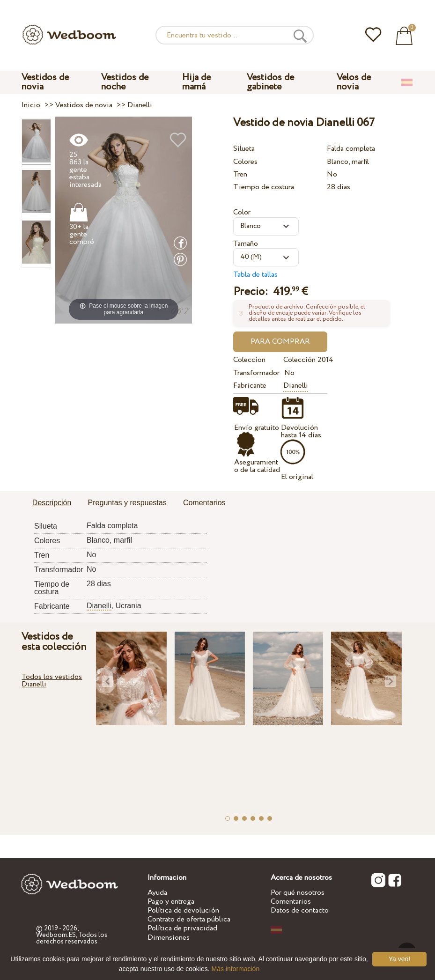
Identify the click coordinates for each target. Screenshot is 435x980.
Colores (245, 162)
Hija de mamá (196, 82)
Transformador (256, 373)
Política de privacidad (182, 928)
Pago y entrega (171, 902)
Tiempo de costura (264, 187)
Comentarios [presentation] (204, 503)
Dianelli (296, 386)
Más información (235, 969)
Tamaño (246, 244)
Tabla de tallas (255, 275)
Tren (240, 174)
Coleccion (249, 360)
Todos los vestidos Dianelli (52, 681)
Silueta (244, 149)
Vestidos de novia (45, 82)
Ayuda (157, 893)
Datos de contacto (300, 910)
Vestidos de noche (125, 82)
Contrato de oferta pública (189, 919)
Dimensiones (169, 938)
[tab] (52, 503)
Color (242, 212)
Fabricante (250, 386)
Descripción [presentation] (52, 503)
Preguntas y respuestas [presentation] (127, 503)
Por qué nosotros (298, 893)
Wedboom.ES (56, 935)
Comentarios (291, 902)
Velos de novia (354, 82)
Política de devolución (183, 910)
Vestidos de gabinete (270, 82)
